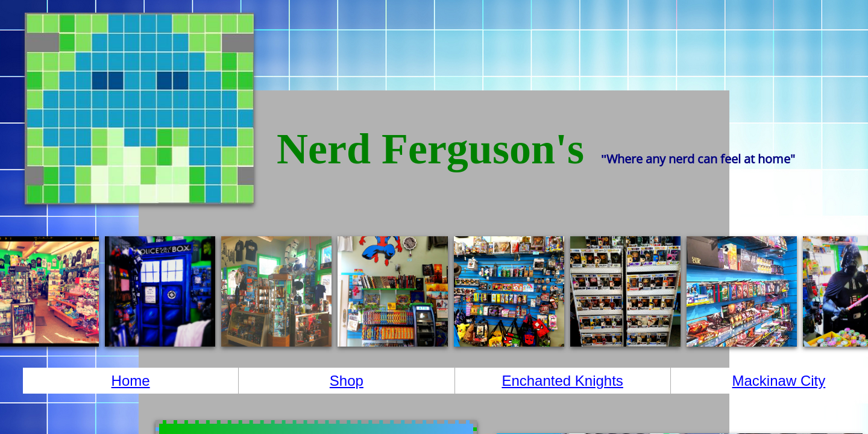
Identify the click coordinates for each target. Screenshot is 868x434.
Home (131, 381)
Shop (347, 381)
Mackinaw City (779, 381)
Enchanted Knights (562, 381)
